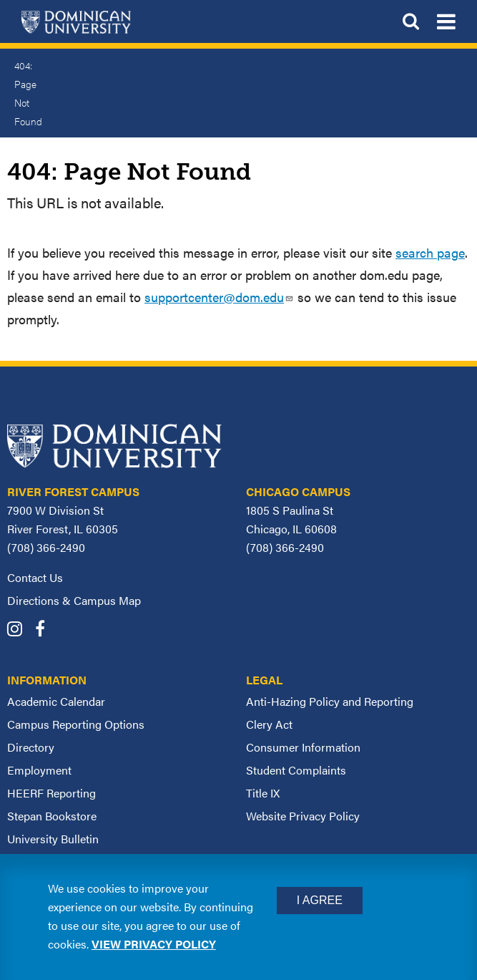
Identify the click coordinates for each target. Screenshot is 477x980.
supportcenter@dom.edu (219, 297)
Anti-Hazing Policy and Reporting (330, 701)
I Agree (320, 900)
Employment (39, 770)
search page (430, 252)
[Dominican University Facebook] (45, 630)
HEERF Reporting (51, 793)
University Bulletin (53, 839)
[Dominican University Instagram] (20, 630)
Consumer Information (303, 747)
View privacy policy (154, 944)
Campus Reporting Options (76, 724)
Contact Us (35, 577)
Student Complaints (296, 770)
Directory (31, 747)
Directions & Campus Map (74, 600)
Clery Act (269, 724)
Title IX (263, 793)
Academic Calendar (56, 701)
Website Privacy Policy (303, 816)
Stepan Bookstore (52, 816)
